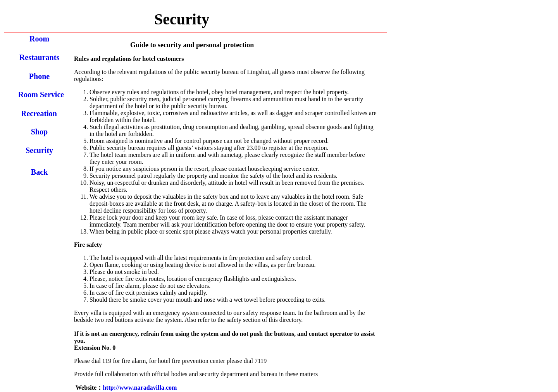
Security (39, 150)
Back (39, 172)
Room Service (41, 95)
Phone (39, 76)
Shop (39, 132)
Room (39, 39)
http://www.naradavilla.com (140, 388)
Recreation (39, 113)
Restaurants (39, 57)
